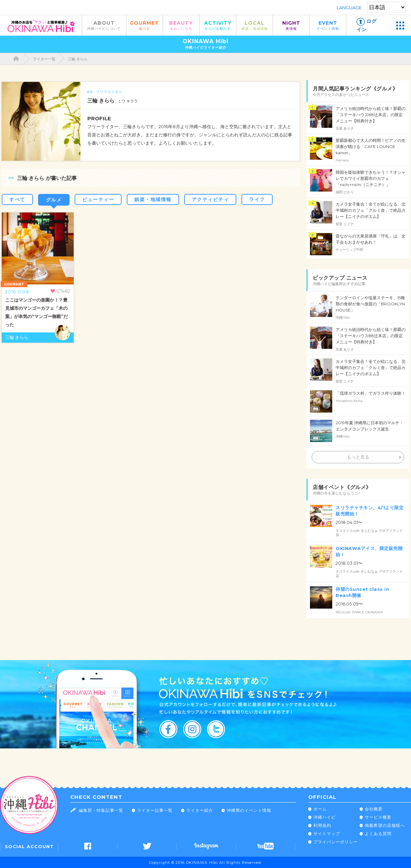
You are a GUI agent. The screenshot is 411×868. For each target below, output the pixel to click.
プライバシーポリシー (336, 842)
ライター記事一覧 (155, 810)
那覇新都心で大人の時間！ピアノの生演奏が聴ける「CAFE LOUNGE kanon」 (371, 146)
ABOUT (104, 25)
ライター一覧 (44, 59)
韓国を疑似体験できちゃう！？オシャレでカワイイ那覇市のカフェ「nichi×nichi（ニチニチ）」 (371, 178)
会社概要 (374, 809)
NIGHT (291, 25)
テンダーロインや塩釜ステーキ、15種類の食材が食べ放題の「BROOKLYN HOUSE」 (370, 304)
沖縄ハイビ (325, 817)
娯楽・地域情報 (153, 199)
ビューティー (98, 199)
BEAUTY (181, 25)
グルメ (54, 200)
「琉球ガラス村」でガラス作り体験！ (371, 393)
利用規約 (322, 825)
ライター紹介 (200, 810)
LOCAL (254, 25)
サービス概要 (378, 817)
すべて (17, 199)
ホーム (320, 809)
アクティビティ (210, 199)
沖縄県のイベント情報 (249, 810)
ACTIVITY (218, 25)
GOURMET (145, 25)
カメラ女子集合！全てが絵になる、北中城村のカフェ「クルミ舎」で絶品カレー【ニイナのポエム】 (371, 210)
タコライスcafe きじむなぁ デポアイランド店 (369, 533)
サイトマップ (327, 834)
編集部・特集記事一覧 (101, 810)
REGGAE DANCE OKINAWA (359, 612)
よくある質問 (378, 834)
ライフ (257, 199)
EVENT (328, 25)
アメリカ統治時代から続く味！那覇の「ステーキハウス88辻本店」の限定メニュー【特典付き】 (371, 115)
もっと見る (358, 457)
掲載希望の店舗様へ (385, 825)
